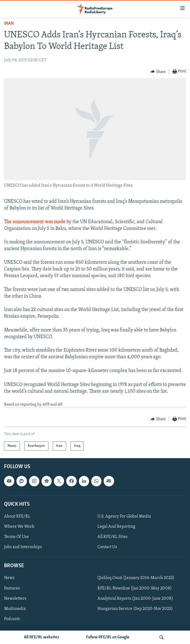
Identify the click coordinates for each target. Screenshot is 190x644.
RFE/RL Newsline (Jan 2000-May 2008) (135, 588)
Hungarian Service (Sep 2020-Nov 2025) (135, 609)
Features (12, 588)
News (9, 578)
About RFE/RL (17, 516)
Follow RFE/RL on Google (108, 637)
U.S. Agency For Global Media (124, 516)
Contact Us (107, 547)
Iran (9, 23)
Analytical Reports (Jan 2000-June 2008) (135, 599)
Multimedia (15, 609)
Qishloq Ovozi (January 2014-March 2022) (136, 578)
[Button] (158, 72)
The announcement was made (35, 222)
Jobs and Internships (23, 547)
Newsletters (15, 599)
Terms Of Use (16, 537)
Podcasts (12, 619)
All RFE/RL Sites (112, 537)
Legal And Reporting (116, 527)
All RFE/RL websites (42, 637)
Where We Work (19, 527)
